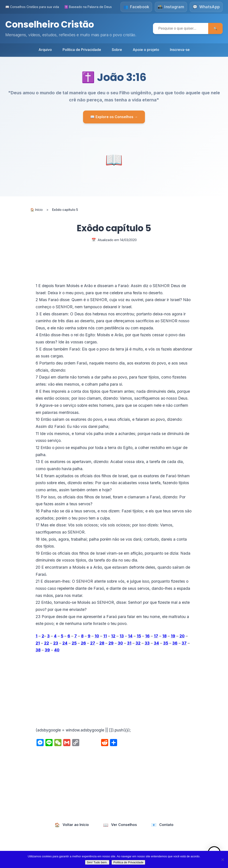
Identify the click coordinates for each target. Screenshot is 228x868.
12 (113, 636)
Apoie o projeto (146, 49)
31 (129, 643)
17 (156, 636)
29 (111, 643)
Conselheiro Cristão (50, 24)
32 (138, 643)
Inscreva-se (180, 49)
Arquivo (45, 49)
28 (102, 643)
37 (184, 643)
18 (164, 636)
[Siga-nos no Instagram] (171, 7)
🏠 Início (37, 209)
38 (38, 650)
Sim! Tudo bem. (97, 862)
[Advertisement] (114, 690)
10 (97, 636)
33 (147, 643)
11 (105, 636)
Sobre (117, 49)
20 (182, 636)
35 (166, 643)
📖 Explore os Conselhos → (114, 117)
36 (175, 643)
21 (38, 643)
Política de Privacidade (82, 49)
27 (93, 643)
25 (74, 643)
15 (139, 636)
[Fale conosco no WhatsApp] (206, 7)
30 (120, 643)
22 (47, 643)
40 (57, 650)
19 (173, 636)
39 (47, 650)
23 (56, 643)
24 (65, 643)
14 (130, 636)
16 (147, 636)
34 (156, 643)
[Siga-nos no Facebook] (136, 7)
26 (83, 643)
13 (122, 636)
